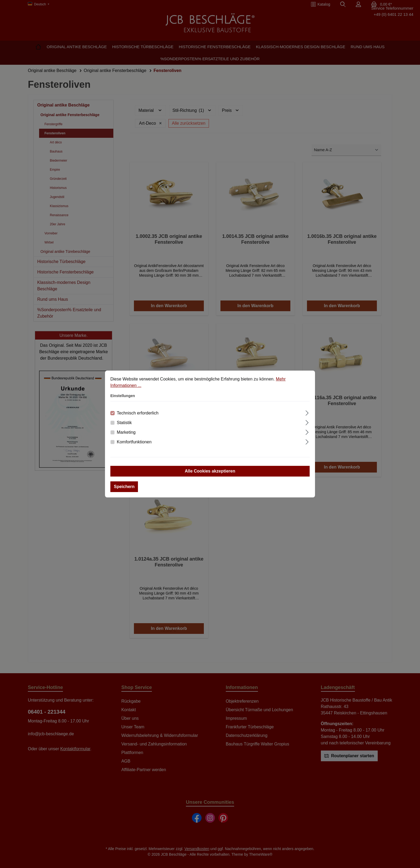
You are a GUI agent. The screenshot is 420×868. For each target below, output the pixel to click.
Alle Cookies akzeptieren (210, 471)
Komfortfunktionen (134, 442)
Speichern (124, 487)
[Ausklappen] (307, 412)
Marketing (126, 432)
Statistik (124, 423)
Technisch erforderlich (138, 413)
